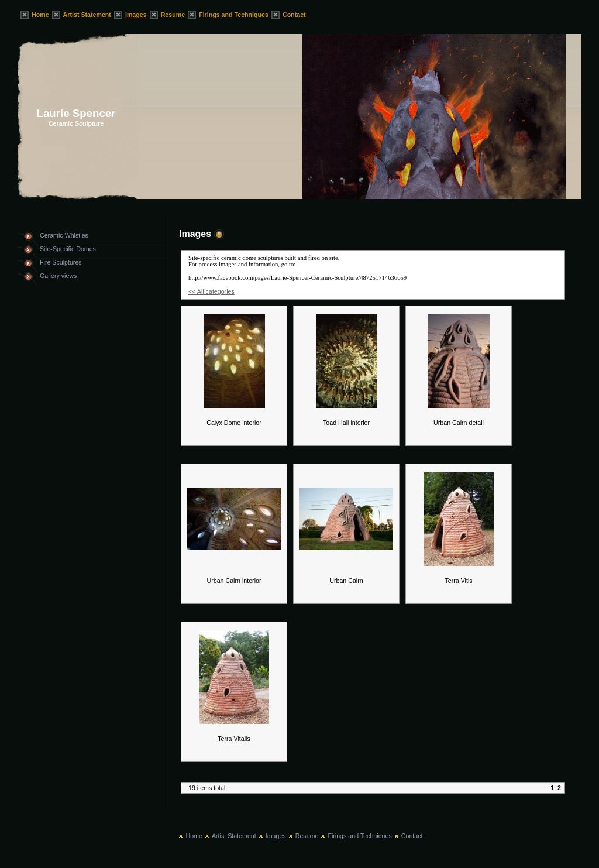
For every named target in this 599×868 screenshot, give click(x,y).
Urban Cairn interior (234, 581)
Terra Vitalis (234, 739)
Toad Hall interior (346, 423)
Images (136, 15)
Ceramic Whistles (64, 235)
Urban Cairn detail (459, 423)
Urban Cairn (346, 581)
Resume (173, 15)
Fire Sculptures (61, 262)
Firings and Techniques (234, 15)
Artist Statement (87, 15)
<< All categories (211, 291)
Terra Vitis (458, 581)
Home (40, 15)
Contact (294, 15)
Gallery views (58, 276)
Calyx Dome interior (234, 423)
